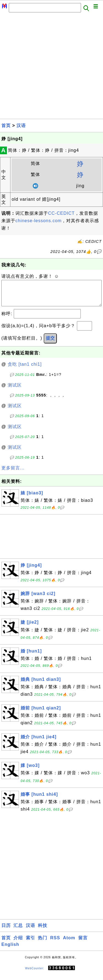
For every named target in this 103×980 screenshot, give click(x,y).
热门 (43, 943)
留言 (83, 943)
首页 (6, 126)
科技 (43, 931)
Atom (69, 943)
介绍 (18, 943)
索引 (30, 943)
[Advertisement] (51, 67)
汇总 (18, 931)
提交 (50, 344)
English (10, 950)
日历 (6, 931)
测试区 (15, 391)
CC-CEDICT (61, 213)
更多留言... (13, 473)
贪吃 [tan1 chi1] (25, 370)
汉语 (21, 126)
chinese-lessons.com (38, 221)
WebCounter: (35, 974)
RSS (55, 943)
